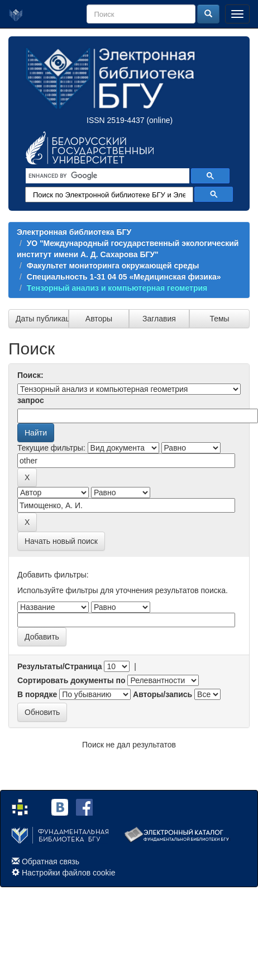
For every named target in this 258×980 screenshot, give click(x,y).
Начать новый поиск (61, 541)
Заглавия (159, 319)
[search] (106, 176)
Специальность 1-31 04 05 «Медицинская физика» (124, 277)
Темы (219, 319)
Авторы (99, 319)
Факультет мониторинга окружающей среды (113, 266)
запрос (31, 400)
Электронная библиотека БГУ (74, 232)
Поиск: (30, 375)
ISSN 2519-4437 (116, 120)
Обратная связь (51, 861)
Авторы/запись (163, 694)
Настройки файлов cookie (69, 873)
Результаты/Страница (60, 666)
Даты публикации (42, 319)
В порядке (37, 694)
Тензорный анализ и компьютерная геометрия (117, 288)
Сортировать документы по (71, 680)
